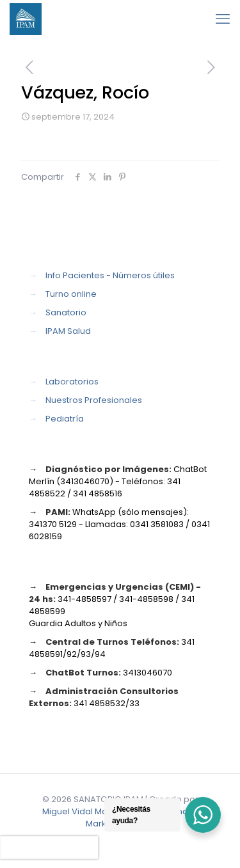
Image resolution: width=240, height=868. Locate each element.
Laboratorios (72, 382)
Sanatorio (66, 312)
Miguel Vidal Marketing (89, 811)
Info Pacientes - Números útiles (110, 275)
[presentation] (49, 848)
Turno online (71, 294)
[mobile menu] (223, 19)
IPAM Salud (68, 331)
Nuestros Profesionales (94, 400)
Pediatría (65, 419)
